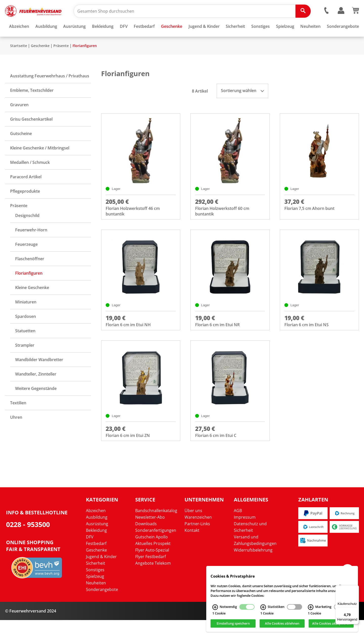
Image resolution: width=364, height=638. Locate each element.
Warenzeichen (198, 535)
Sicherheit (96, 581)
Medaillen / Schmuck (30, 177)
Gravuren (19, 120)
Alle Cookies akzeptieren (331, 624)
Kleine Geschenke (32, 302)
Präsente (61, 61)
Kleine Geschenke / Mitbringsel (40, 163)
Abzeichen (96, 529)
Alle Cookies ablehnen (282, 624)
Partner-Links (197, 542)
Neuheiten (96, 601)
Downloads (146, 542)
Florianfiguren (85, 61)
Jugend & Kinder (101, 575)
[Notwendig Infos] (215, 607)
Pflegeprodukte (25, 206)
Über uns (193, 529)
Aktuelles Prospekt (153, 561)
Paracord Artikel (26, 192)
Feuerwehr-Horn (31, 245)
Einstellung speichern (233, 624)
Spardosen (26, 331)
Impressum (245, 535)
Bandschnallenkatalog (156, 529)
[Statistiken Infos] (263, 607)
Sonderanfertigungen (156, 548)
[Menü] (356, 588)
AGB (238, 529)
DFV (90, 555)
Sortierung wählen (242, 105)
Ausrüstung (97, 542)
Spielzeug (95, 594)
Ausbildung (97, 535)
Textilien (18, 418)
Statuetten (25, 346)
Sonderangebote (102, 607)
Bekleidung (96, 548)
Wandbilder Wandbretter (39, 375)
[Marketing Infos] (311, 607)
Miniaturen (26, 317)
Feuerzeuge (26, 259)
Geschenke (40, 61)
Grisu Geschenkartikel (31, 134)
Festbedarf (96, 561)
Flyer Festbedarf (151, 575)
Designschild (27, 230)
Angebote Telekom (153, 581)
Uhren (16, 432)
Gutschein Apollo (152, 555)
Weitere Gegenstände (36, 403)
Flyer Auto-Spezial (152, 568)
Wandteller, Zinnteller (36, 389)
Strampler (25, 360)
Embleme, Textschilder (32, 105)
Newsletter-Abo (150, 535)
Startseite (19, 61)
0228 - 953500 (28, 543)
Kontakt (192, 548)
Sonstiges (95, 588)
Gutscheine (21, 148)
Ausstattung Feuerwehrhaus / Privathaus (50, 91)
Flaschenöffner (30, 274)
